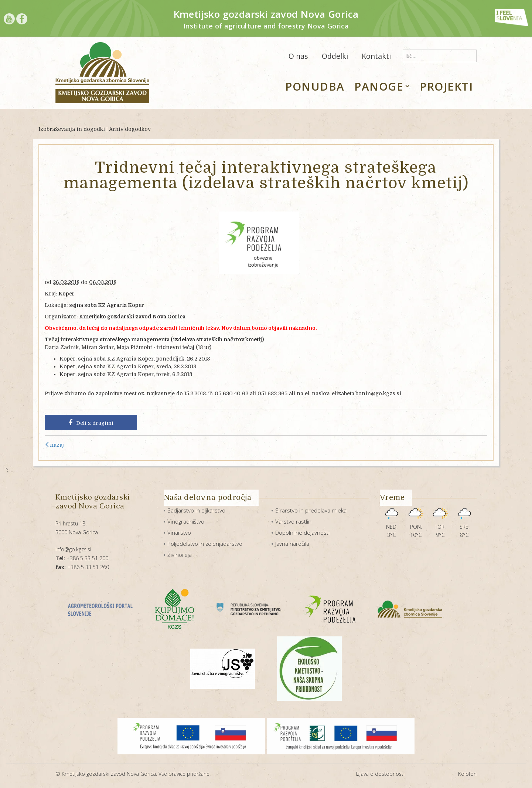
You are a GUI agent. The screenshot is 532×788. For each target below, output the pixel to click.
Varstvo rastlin (293, 521)
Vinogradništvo (186, 521)
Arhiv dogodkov (130, 129)
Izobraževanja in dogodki (72, 129)
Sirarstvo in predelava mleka (311, 510)
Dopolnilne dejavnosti (302, 532)
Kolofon (467, 774)
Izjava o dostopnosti (380, 774)
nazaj (54, 445)
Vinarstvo (179, 532)
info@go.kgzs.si (73, 549)
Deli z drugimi (91, 423)
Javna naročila (292, 544)
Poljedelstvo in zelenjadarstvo (205, 544)
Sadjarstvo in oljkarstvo (196, 510)
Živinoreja (180, 555)
